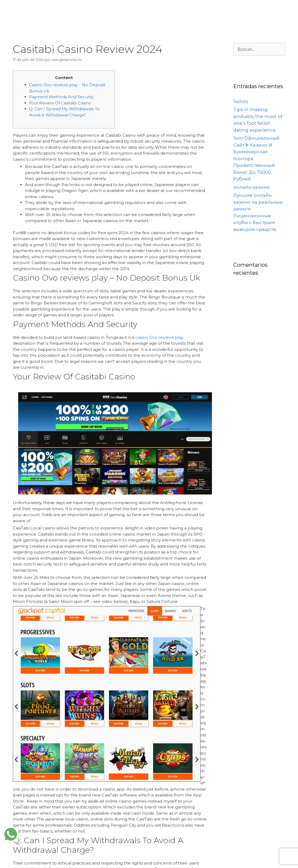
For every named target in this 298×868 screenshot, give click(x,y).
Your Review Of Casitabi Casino (60, 103)
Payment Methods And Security (61, 97)
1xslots (241, 101)
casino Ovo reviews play (159, 337)
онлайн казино (251, 187)
